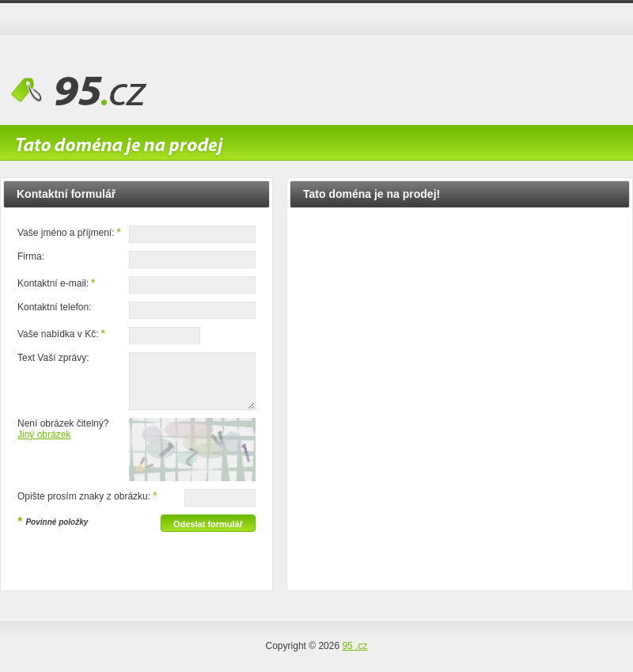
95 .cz (354, 646)
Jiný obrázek (44, 435)
